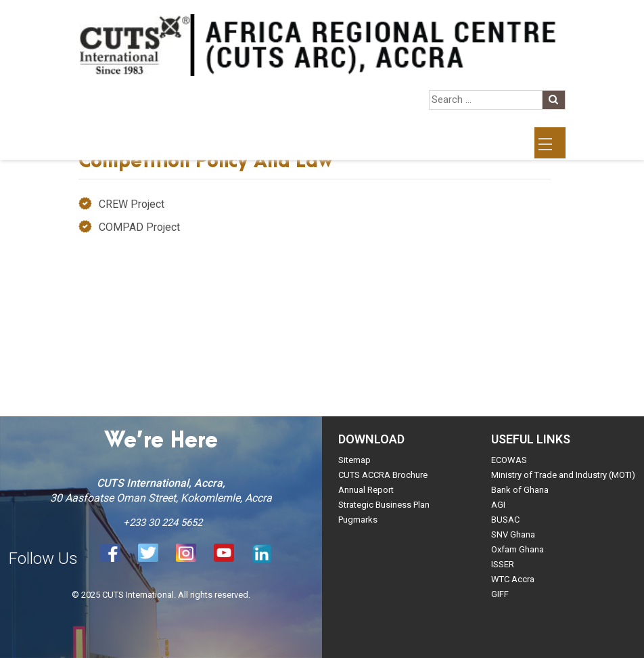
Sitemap (354, 460)
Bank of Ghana (520, 490)
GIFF (500, 594)
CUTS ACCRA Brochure (383, 475)
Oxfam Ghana (517, 549)
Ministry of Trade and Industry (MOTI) (563, 475)
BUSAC (505, 520)
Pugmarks (358, 520)
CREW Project (132, 204)
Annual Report (366, 490)
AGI (498, 505)
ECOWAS (509, 460)
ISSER (503, 564)
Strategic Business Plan (384, 505)
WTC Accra (513, 579)
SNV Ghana (513, 534)
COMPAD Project (139, 227)
